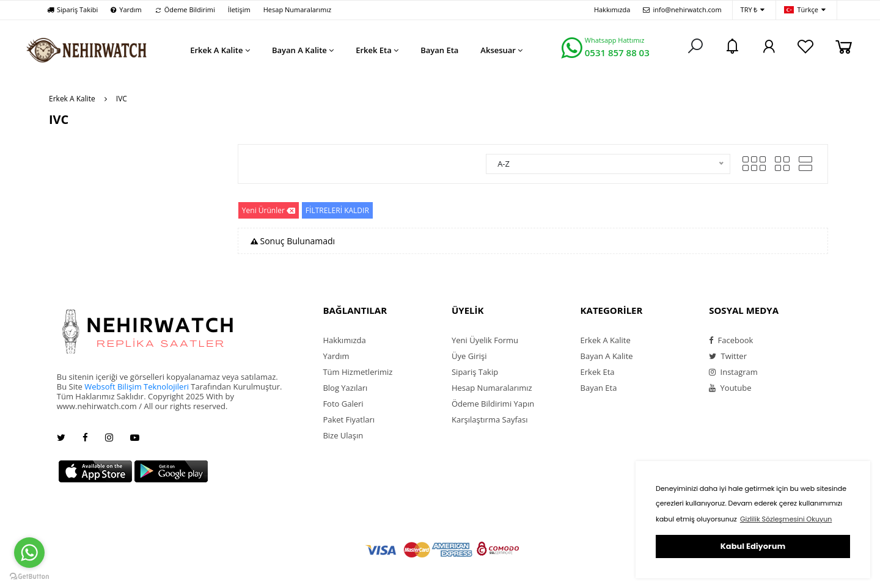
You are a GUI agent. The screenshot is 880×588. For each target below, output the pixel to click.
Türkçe (805, 10)
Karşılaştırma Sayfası (490, 419)
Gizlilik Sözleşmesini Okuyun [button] (786, 519)
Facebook (731, 340)
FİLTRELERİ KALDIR (337, 210)
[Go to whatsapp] (29, 553)
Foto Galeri (343, 404)
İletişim (239, 9)
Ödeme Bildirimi (185, 9)
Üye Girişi (469, 356)
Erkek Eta (598, 372)
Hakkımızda (612, 9)
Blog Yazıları (345, 388)
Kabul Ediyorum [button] (753, 546)
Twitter (728, 356)
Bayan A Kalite (607, 356)
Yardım (126, 9)
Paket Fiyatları (349, 419)
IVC (122, 99)
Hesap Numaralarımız (297, 9)
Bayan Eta (599, 388)
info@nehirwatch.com (682, 9)
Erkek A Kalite (72, 99)
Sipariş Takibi (72, 9)
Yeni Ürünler (269, 210)
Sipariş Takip (475, 372)
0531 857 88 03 (617, 53)
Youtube (730, 388)
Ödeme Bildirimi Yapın (493, 404)
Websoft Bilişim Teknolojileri (137, 387)
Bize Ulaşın (343, 435)
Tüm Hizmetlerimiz (358, 372)
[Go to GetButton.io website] (29, 576)
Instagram (733, 372)
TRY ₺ (753, 10)
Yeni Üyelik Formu (485, 340)
